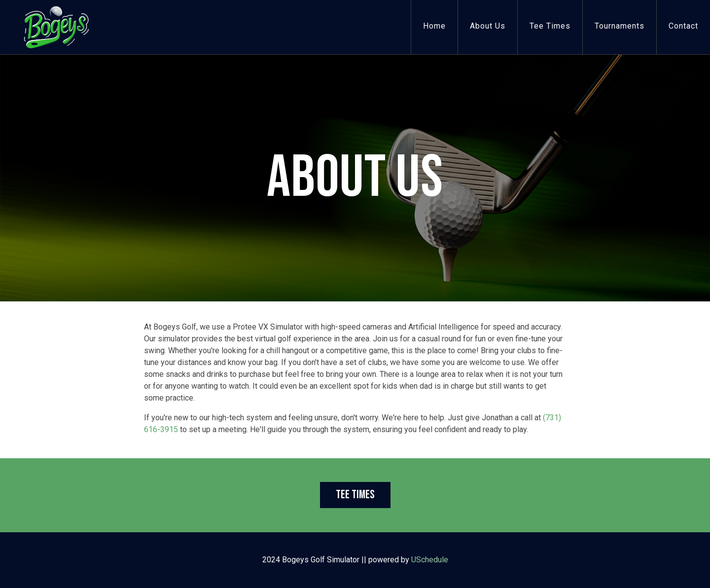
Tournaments (620, 26)
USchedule (430, 560)
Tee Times (550, 26)
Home (434, 26)
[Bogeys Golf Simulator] (56, 26)
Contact (683, 26)
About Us (488, 26)
